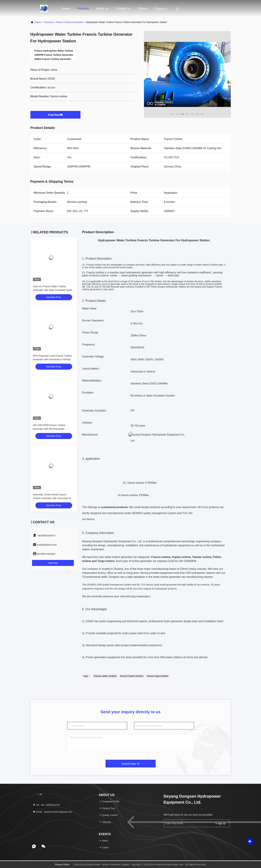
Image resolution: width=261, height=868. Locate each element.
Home (66, 9)
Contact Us (123, 9)
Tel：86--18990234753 (46, 805)
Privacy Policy (62, 864)
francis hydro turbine (132, 676)
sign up (220, 823)
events (143, 9)
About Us (103, 9)
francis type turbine (158, 676)
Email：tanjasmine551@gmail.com (53, 812)
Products (83, 9)
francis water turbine (105, 676)
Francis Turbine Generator (69, 22)
